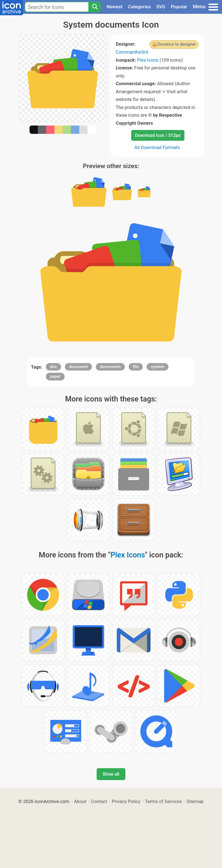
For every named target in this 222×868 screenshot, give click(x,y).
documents (110, 367)
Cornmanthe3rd (132, 52)
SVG (161, 7)
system (158, 367)
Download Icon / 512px (158, 135)
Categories (139, 7)
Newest (114, 7)
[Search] (95, 7)
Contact (99, 801)
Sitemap (195, 801)
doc (53, 367)
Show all (111, 774)
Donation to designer (177, 44)
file (136, 367)
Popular (179, 7)
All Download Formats (157, 147)
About (80, 801)
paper (55, 376)
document (78, 367)
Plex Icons (148, 60)
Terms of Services (163, 801)
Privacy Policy (126, 801)
